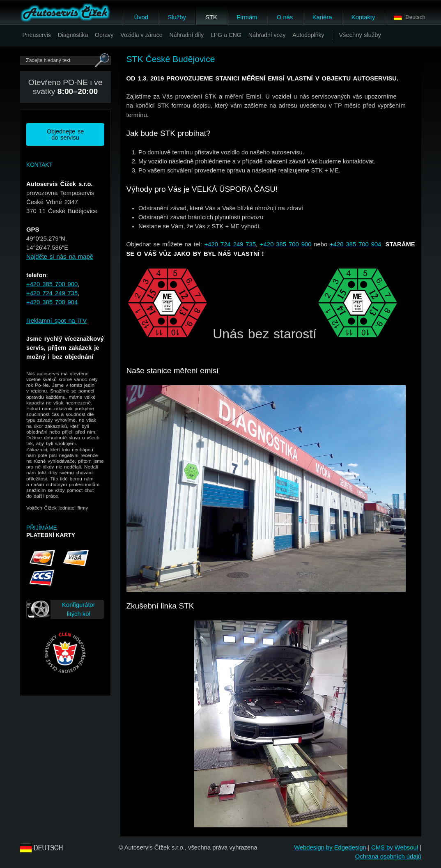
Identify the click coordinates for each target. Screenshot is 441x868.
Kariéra (322, 17)
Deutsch (410, 17)
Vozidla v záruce (141, 35)
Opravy (104, 35)
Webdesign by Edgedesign (330, 847)
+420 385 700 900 (52, 284)
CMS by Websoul (395, 847)
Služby (177, 17)
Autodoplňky (308, 35)
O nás (285, 17)
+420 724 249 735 (52, 293)
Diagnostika (73, 35)
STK (211, 17)
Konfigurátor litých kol (79, 609)
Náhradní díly (187, 35)
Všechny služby (360, 35)
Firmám (247, 17)
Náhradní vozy (267, 35)
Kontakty (363, 17)
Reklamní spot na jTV (56, 321)
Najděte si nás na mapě (60, 257)
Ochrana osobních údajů (388, 857)
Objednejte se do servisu (65, 134)
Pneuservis (37, 35)
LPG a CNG (226, 35)
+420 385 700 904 (52, 302)
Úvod (141, 17)
